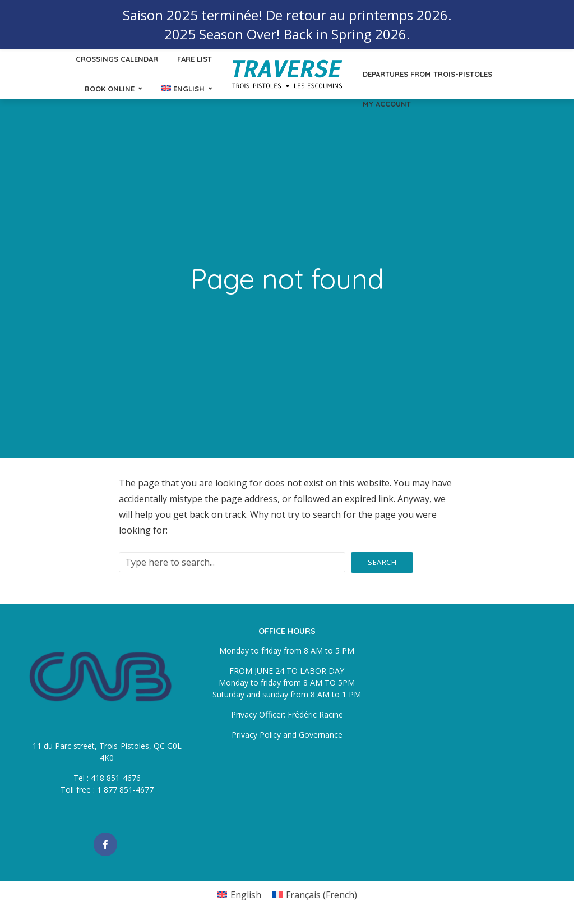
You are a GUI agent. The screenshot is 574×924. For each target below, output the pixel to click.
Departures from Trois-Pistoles (427, 74)
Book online (110, 89)
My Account (387, 104)
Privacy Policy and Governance (287, 735)
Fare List (195, 59)
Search (382, 562)
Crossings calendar (117, 59)
